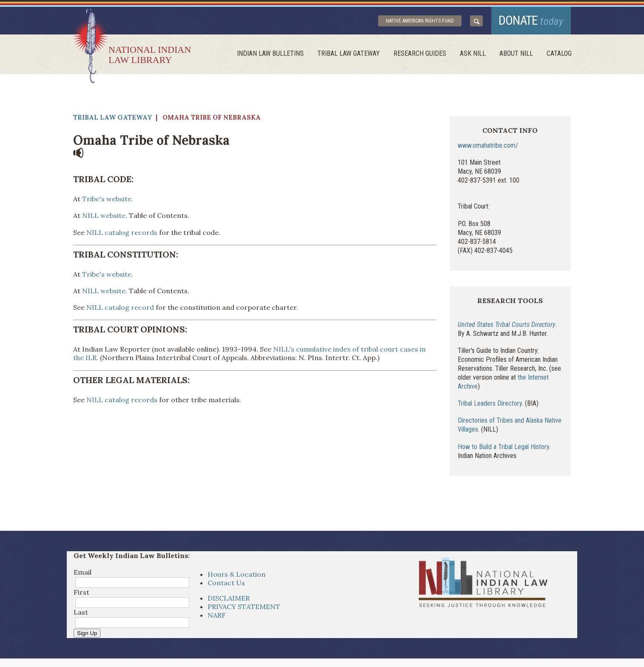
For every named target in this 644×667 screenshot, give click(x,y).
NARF (217, 615)
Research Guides (420, 53)
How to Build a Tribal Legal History (503, 447)
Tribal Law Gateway (349, 53)
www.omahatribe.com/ (488, 145)
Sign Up (87, 633)
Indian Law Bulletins (270, 53)
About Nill (516, 53)
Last (81, 612)
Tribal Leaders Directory (490, 403)
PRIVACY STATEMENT (244, 607)
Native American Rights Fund (420, 21)
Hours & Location (237, 574)
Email (83, 572)
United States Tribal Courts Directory (506, 325)
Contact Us (226, 583)
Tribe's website (107, 274)
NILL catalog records (122, 232)
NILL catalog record (120, 307)
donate (531, 20)
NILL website (104, 215)
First (81, 592)
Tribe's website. (108, 199)
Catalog (559, 53)
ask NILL (473, 53)
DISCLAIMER (229, 598)
